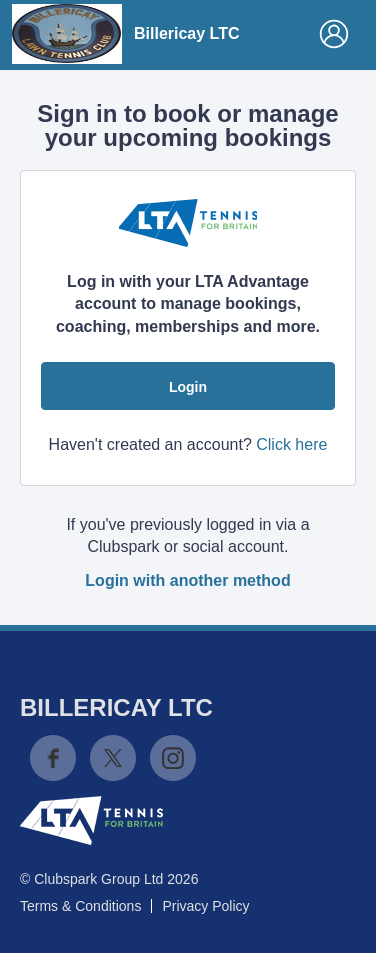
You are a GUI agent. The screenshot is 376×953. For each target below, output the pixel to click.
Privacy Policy (205, 906)
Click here (291, 444)
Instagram (173, 758)
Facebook (53, 758)
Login (188, 387)
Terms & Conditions (80, 906)
